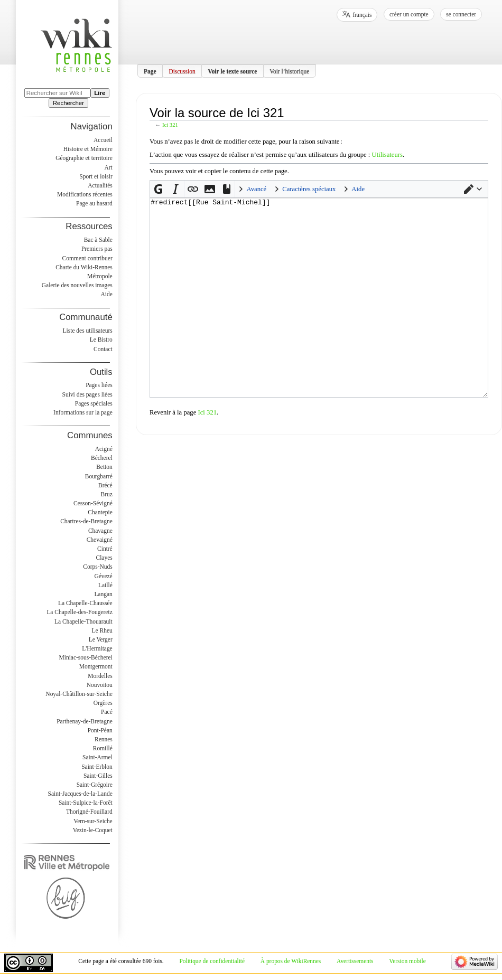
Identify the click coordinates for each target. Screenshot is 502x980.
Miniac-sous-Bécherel (86, 657)
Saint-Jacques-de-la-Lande (80, 794)
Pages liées (99, 385)
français (362, 15)
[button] (473, 189)
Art (108, 167)
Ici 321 (170, 125)
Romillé (103, 748)
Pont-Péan (100, 730)
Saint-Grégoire (95, 785)
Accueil (103, 140)
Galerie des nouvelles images (77, 285)
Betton (104, 467)
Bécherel (102, 458)
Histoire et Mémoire (88, 149)
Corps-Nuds (97, 567)
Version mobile (407, 961)
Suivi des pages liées (87, 394)
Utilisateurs (387, 155)
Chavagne (100, 531)
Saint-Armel (97, 757)
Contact (103, 349)
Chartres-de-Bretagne (86, 521)
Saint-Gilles (98, 776)
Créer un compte (409, 14)
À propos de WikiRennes (291, 961)
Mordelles (100, 676)
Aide (106, 294)
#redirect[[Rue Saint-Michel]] (319, 318)
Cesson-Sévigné (93, 503)
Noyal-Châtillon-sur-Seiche (79, 694)
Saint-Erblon (97, 767)
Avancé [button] (256, 189)
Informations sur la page (83, 412)
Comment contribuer (87, 258)
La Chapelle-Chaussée (85, 603)
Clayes (104, 558)
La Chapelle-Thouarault (83, 621)
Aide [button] (358, 189)
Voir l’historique (289, 71)
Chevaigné (100, 540)
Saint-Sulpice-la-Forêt (86, 803)
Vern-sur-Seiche (93, 821)
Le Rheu (102, 630)
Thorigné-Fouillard (89, 812)
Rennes (104, 739)
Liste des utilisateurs (88, 331)
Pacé (107, 712)
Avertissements (355, 961)
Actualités (100, 185)
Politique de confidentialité (212, 961)
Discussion (182, 71)
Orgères (103, 703)
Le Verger (101, 639)
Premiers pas (97, 249)
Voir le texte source (232, 71)
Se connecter (461, 14)
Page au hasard (94, 203)
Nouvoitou (100, 685)
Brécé (105, 485)
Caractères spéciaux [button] (309, 189)
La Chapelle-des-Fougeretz (79, 612)
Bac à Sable (98, 240)
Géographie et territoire (84, 158)
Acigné (104, 449)
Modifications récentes (85, 194)
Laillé (105, 585)
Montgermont (96, 666)
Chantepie (100, 512)
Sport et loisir (96, 176)
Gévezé (103, 576)
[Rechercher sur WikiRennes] (57, 93)
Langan (103, 594)
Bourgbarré (99, 476)
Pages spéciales (94, 403)
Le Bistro (101, 340)
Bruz (106, 494)
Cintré (105, 549)
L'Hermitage (97, 648)
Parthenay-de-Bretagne (85, 721)
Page (150, 71)
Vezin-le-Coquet (93, 830)
